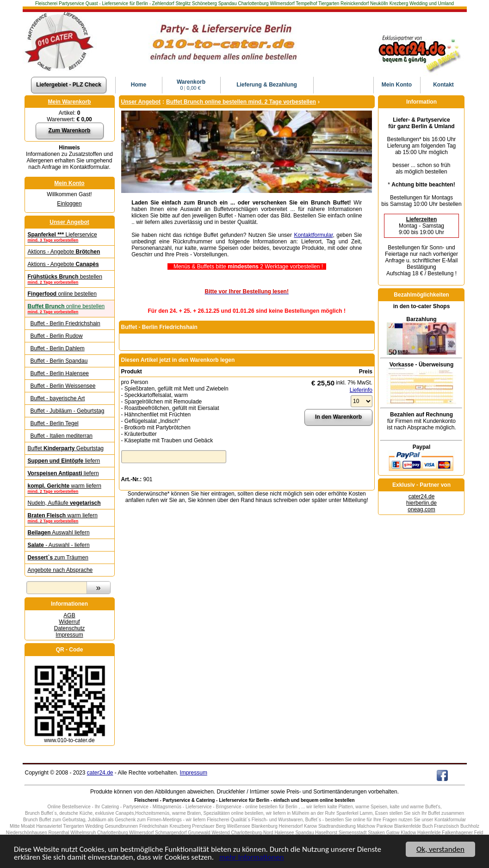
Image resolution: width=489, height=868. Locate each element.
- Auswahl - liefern (59, 545)
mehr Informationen (252, 858)
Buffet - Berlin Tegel (55, 423)
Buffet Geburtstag (66, 448)
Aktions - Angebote (64, 252)
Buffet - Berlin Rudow (57, 336)
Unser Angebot (69, 222)
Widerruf (69, 622)
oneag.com (421, 509)
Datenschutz (70, 628)
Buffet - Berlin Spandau (59, 361)
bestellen (70, 279)
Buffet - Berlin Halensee (60, 373)
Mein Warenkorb (70, 102)
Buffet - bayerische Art (58, 398)
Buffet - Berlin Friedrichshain (65, 323)
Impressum (69, 635)
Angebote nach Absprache (60, 570)
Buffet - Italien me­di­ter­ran (62, 436)
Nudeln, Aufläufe (64, 503)
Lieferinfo (361, 390)
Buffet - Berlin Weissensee (63, 386)
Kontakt (443, 85)
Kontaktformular (313, 235)
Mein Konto (69, 183)
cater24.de (422, 496)
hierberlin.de (421, 503)
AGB (69, 615)
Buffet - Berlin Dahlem (58, 348)
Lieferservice (70, 237)
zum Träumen (58, 558)
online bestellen (62, 294)
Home (139, 85)
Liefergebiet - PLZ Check (69, 85)
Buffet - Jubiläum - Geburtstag (68, 411)
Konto (397, 85)
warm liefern (70, 488)
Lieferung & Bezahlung (267, 85)
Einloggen (69, 204)
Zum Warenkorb (70, 130)
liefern (64, 461)
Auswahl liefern (59, 533)
